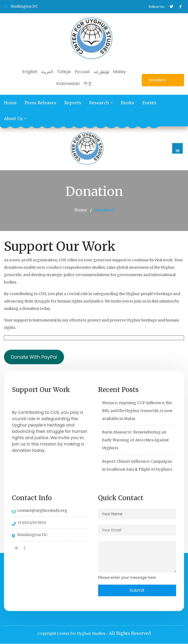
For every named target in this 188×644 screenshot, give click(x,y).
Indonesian (68, 84)
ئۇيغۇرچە (101, 72)
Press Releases (40, 103)
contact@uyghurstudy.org (42, 510)
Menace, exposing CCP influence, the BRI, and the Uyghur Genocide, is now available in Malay (137, 411)
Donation (157, 80)
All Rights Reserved (130, 633)
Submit (137, 590)
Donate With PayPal (34, 357)
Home (10, 103)
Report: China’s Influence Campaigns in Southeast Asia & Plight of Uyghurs (137, 465)
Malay (120, 72)
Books (128, 103)
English (30, 72)
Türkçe (64, 72)
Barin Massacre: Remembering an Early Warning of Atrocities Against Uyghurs (136, 440)
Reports (73, 103)
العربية (47, 72)
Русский (82, 72)
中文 (88, 84)
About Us (13, 119)
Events (149, 103)
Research (99, 103)
